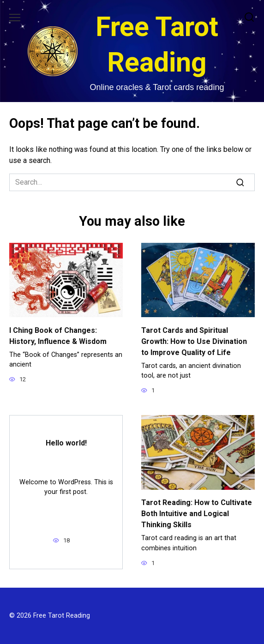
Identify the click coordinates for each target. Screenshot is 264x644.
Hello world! (66, 443)
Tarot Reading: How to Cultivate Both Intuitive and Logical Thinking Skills (197, 514)
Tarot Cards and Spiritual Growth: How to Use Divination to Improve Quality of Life (194, 341)
